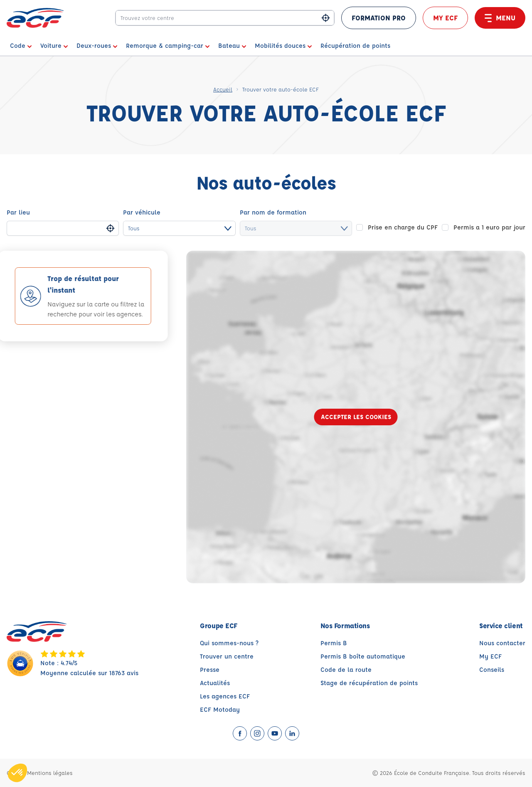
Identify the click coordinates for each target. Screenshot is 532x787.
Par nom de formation (273, 212)
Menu (500, 18)
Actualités (215, 683)
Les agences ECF (225, 696)
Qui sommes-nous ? (229, 643)
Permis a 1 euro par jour (489, 227)
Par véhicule (142, 212)
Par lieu (18, 212)
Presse (210, 670)
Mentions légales (50, 773)
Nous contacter (502, 643)
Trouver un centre (227, 656)
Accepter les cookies (356, 417)
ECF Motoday (220, 709)
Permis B (334, 643)
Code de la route (346, 670)
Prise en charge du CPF (403, 227)
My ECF (445, 18)
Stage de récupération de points (369, 683)
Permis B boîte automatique (363, 656)
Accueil (223, 89)
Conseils (492, 670)
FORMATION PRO (379, 18)
